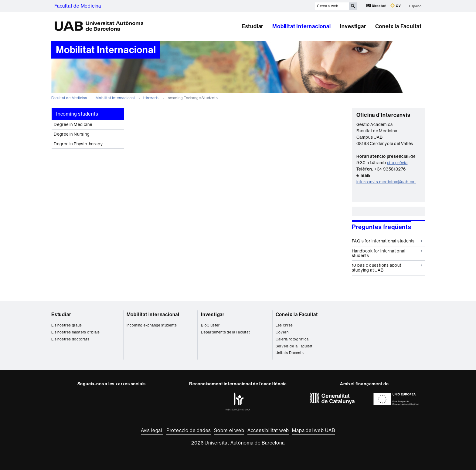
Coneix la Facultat (398, 26)
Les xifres (284, 325)
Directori (377, 6)
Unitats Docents (290, 353)
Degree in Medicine (73, 124)
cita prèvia (397, 163)
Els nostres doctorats (70, 339)
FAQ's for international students (387, 241)
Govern (282, 332)
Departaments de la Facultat (226, 332)
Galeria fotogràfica (292, 339)
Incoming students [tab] (77, 114)
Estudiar (252, 26)
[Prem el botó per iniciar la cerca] (353, 6)
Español (416, 6)
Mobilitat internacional (153, 314)
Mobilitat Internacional (301, 26)
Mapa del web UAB (314, 430)
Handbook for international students (387, 253)
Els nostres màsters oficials (75, 332)
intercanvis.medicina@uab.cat (386, 182)
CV (396, 6)
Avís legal (152, 430)
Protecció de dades (189, 430)
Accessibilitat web (268, 430)
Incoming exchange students (152, 325)
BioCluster (210, 325)
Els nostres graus (67, 325)
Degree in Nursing (72, 134)
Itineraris (151, 98)
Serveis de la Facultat (294, 346)
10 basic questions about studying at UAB (387, 267)
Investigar (353, 26)
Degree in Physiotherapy (78, 144)
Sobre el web (229, 430)
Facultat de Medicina (78, 6)
